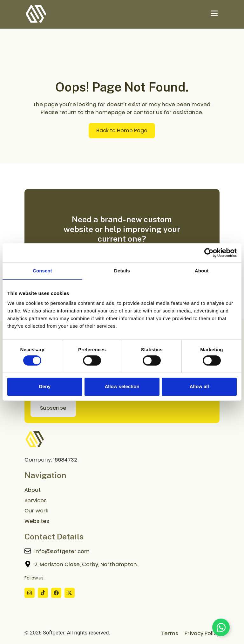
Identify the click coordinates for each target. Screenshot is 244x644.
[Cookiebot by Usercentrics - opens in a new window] (209, 253)
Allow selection (122, 386)
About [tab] (202, 271)
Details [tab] (122, 271)
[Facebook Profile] (56, 593)
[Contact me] (122, 552)
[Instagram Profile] (30, 593)
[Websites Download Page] (122, 522)
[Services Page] (122, 501)
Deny (45, 386)
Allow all (199, 386)
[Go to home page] (35, 440)
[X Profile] (70, 593)
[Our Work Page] (122, 511)
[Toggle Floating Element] (221, 627)
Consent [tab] (42, 271)
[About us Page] (122, 490)
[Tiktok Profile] (43, 593)
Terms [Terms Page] (170, 633)
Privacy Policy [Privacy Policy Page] (202, 633)
